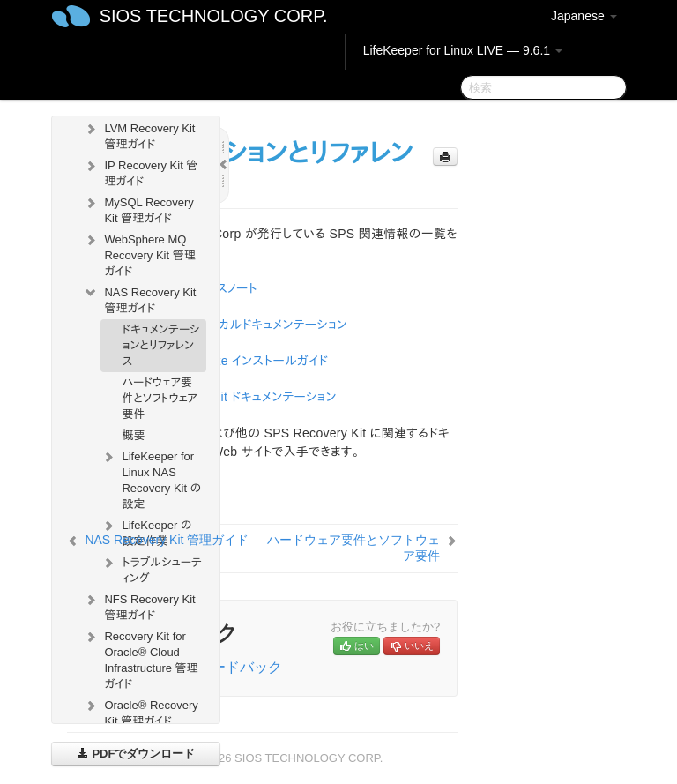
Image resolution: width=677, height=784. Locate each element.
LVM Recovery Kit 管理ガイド (139, 134)
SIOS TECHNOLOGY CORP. (214, 16)
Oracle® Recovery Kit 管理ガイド (140, 711)
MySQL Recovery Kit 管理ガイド (138, 209)
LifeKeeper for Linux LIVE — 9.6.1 (463, 50)
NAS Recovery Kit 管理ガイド (139, 299)
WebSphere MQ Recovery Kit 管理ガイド (139, 254)
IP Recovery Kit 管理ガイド (140, 172)
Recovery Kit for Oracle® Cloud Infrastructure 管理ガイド (140, 658)
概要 (133, 435)
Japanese (584, 16)
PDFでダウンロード (136, 754)
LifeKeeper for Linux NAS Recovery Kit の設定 (151, 478)
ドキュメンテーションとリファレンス (160, 345)
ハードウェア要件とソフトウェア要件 (160, 398)
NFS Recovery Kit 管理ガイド (139, 605)
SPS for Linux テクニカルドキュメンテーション (225, 325)
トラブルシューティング (151, 568)
